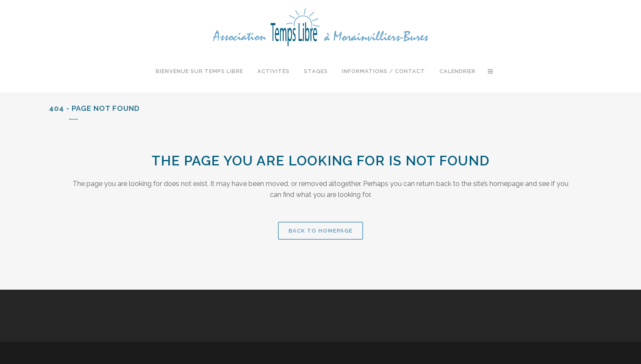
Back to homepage (320, 231)
